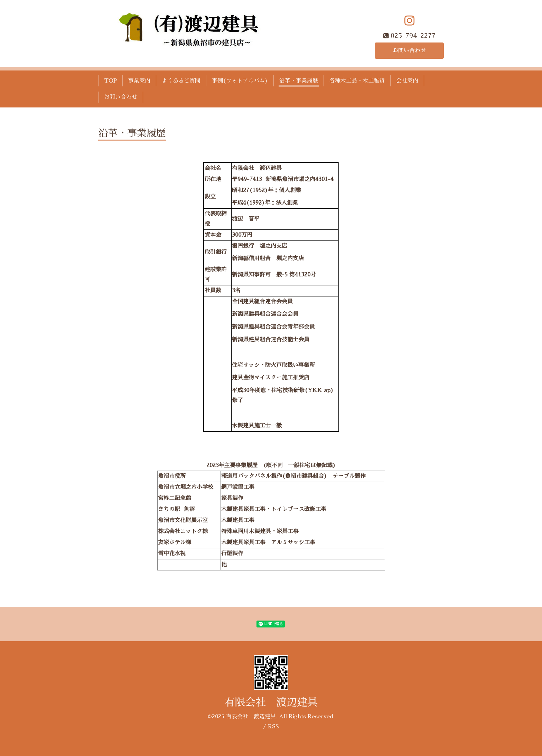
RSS (273, 727)
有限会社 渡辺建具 (271, 702)
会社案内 (407, 81)
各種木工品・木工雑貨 (357, 81)
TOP (110, 81)
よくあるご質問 (181, 81)
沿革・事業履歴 (299, 81)
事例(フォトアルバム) (240, 81)
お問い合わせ (409, 50)
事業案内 (139, 81)
